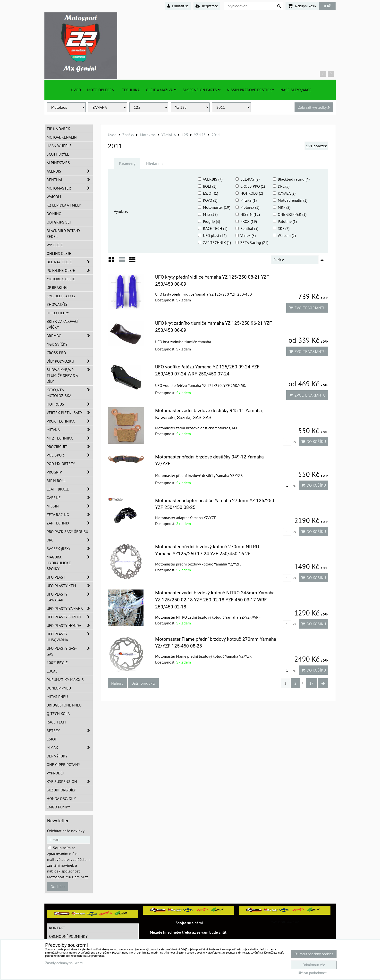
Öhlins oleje (59, 253)
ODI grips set (59, 222)
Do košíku (313, 441)
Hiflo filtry (58, 313)
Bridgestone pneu (64, 705)
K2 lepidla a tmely (64, 205)
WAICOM (54, 197)
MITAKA (70, 430)
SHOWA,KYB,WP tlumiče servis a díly (70, 375)
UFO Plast (70, 577)
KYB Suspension (70, 781)
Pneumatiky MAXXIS (65, 680)
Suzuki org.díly (61, 790)
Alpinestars (58, 163)
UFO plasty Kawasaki (70, 597)
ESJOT (52, 739)
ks (289, 442)
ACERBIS (70, 171)
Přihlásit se (178, 6)
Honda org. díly (61, 798)
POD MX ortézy (61, 464)
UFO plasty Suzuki (70, 617)
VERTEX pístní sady (70, 413)
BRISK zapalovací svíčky (63, 324)
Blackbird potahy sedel (63, 233)
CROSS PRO (56, 353)
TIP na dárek (58, 129)
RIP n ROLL (56, 481)
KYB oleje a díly (61, 296)
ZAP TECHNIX (70, 523)
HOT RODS (70, 404)
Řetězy (70, 731)
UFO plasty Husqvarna (70, 637)
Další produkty (143, 683)
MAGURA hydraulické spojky (70, 563)
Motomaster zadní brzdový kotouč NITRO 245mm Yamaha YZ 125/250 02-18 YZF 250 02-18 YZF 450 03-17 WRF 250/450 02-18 (215, 600)
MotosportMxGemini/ (285, 922)
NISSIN (70, 506)
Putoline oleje (70, 270)
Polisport (70, 455)
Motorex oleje (61, 279)
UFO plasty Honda (70, 625)
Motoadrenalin (62, 137)
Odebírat (58, 887)
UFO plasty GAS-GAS (70, 651)
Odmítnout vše (314, 965)
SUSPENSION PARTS (202, 90)
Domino (54, 214)
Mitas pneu (57, 697)
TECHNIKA (131, 90)
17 (312, 683)
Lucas (52, 671)
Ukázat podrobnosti (313, 973)
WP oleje (55, 245)
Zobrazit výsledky (314, 107)
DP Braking (57, 287)
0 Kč (327, 6)
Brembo (70, 336)
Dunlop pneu (59, 688)
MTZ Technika (70, 438)
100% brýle (57, 663)
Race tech (56, 722)
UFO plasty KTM (70, 586)
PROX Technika (70, 421)
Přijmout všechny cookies (314, 954)
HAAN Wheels (59, 146)
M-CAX (70, 747)
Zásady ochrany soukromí (64, 963)
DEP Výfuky (57, 756)
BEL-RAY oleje (70, 262)
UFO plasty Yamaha (70, 608)
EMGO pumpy (58, 807)
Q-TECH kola (58, 714)
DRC (70, 540)
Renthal (70, 180)
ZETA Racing (70, 515)
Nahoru (117, 683)
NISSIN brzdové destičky (250, 90)
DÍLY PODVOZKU (70, 361)
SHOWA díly (57, 304)
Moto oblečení (101, 90)
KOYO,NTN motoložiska (70, 393)
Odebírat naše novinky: (66, 831)
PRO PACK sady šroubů (67, 532)
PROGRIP (70, 472)
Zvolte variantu (307, 308)
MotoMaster (70, 188)
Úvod (76, 90)
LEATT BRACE (70, 489)
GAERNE (70, 498)
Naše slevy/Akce (296, 90)
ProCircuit (70, 447)
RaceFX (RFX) (70, 548)
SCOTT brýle (58, 154)
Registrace (207, 6)
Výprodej (55, 773)
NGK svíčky (57, 344)
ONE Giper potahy (63, 764)
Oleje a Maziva (161, 90)
